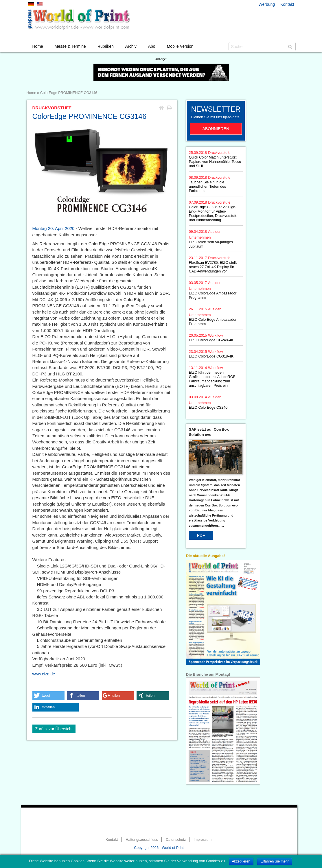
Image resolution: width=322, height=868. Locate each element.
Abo (152, 46)
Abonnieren (216, 129)
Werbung (267, 4)
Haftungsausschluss (142, 840)
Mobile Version (180, 46)
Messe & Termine (70, 46)
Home (38, 46)
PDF (201, 535)
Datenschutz (176, 840)
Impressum (203, 840)
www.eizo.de (44, 674)
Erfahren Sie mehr (274, 861)
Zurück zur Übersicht (54, 729)
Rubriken (106, 46)
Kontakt (287, 4)
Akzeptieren (241, 861)
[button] (49, 696)
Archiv (131, 46)
